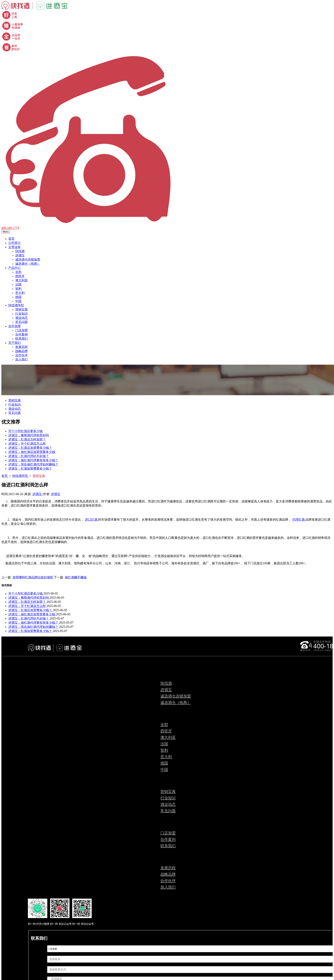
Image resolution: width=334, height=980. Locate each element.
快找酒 (20, 251)
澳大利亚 (21, 280)
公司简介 (15, 243)
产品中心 (15, 268)
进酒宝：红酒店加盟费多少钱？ (30, 448)
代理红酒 (299, 520)
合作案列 (168, 839)
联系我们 (21, 339)
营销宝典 (21, 309)
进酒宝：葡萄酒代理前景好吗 (29, 435)
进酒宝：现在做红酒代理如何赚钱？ (33, 464)
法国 (18, 285)
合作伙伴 (21, 355)
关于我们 (15, 343)
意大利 (20, 293)
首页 (11, 239)
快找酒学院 (16, 305)
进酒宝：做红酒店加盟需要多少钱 (32, 452)
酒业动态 (21, 318)
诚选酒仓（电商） (28, 264)
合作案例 (21, 334)
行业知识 (21, 314)
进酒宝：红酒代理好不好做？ (29, 456)
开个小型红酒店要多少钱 (25, 431)
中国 (18, 301)
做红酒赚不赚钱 (76, 577)
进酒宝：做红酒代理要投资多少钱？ (33, 460)
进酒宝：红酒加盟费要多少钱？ (30, 469)
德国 (18, 297)
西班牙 (20, 276)
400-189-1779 (10, 228)
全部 (18, 272)
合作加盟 (15, 326)
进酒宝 (20, 255)
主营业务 (15, 247)
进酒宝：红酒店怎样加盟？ (27, 439)
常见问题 (21, 322)
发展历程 (21, 347)
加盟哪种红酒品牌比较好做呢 (33, 577)
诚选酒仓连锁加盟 (28, 260)
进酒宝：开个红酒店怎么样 (27, 444)
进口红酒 (92, 520)
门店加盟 (21, 330)
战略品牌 (21, 351)
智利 (18, 289)
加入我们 (21, 359)
